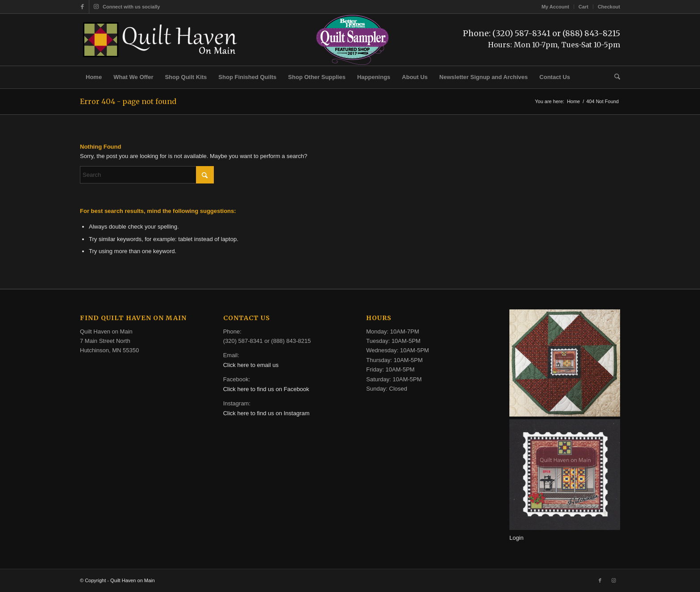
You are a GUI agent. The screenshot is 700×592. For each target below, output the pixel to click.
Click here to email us (251, 365)
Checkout (609, 7)
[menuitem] (556, 7)
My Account (555, 7)
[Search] (614, 77)
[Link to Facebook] (82, 7)
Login (517, 538)
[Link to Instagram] (96, 7)
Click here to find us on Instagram (267, 413)
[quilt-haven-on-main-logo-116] (161, 40)
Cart (583, 7)
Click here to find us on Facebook (266, 389)
